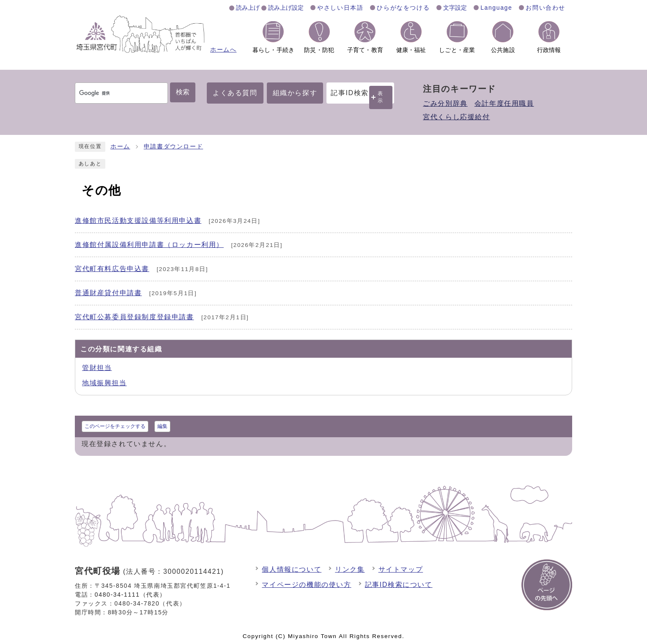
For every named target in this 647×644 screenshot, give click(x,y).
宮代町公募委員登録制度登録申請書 (134, 317)
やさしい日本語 (340, 8)
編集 (162, 426)
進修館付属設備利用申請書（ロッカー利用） (149, 245)
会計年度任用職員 (504, 103)
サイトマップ (401, 569)
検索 (183, 92)
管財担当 (97, 368)
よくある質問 (235, 93)
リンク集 (350, 569)
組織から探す (295, 93)
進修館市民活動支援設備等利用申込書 (138, 221)
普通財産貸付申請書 (108, 293)
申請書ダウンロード (173, 147)
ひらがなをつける (403, 8)
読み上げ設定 (286, 8)
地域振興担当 (104, 383)
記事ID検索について (399, 585)
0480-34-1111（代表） (130, 595)
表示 (381, 97)
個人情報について (292, 569)
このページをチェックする (115, 426)
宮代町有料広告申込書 (112, 269)
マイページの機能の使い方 (306, 585)
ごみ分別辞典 (445, 103)
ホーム (120, 147)
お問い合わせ (546, 8)
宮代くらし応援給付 (456, 117)
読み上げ (248, 8)
